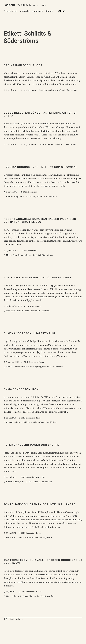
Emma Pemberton (14, 422)
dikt (8, 311)
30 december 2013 (14, 306)
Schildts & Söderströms (67, 90)
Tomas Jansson (46, 538)
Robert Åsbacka (25, 255)
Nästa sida (16, 619)
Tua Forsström (48, 596)
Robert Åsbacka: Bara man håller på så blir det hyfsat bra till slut (40, 220)
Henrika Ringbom (14, 196)
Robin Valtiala (23, 311)
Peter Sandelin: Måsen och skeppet (32, 445)
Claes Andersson (21, 367)
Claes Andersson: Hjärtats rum (29, 333)
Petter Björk (25, 482)
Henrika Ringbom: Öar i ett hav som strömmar (41, 167)
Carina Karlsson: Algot (23, 65)
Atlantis (10, 367)
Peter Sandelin (13, 482)
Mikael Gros (11, 255)
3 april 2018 (11, 90)
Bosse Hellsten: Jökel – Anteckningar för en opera (41, 114)
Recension (32, 90)
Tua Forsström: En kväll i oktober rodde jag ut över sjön (43, 561)
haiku (13, 311)
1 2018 (24, 90)
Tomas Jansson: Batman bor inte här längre (39, 504)
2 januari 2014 (12, 192)
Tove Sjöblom (51, 422)
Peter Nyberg (35, 367)
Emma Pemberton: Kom (21, 389)
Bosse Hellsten (48, 144)
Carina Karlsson (49, 90)
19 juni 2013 (11, 418)
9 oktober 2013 (13, 362)
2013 (25, 192)
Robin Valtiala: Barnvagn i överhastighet (38, 278)
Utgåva (45, 477)
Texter (41, 362)
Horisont (9, 5)
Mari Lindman (29, 196)
